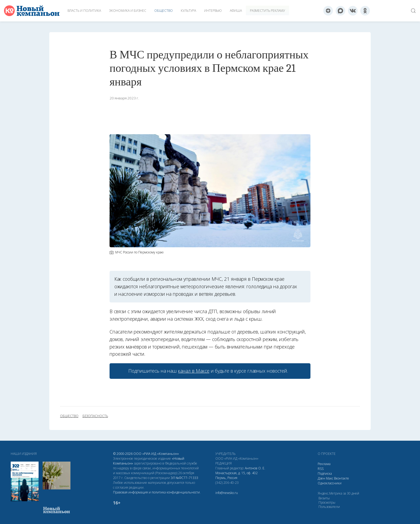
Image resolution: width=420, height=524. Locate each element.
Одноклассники (330, 483)
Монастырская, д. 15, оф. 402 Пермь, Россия (237, 475)
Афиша (236, 11)
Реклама (324, 464)
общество (69, 416)
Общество (164, 11)
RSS (321, 469)
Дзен (321, 478)
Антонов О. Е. (255, 468)
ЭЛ (184, 478)
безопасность (95, 416)
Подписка (325, 474)
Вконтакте (342, 478)
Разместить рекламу (267, 11)
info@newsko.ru (227, 493)
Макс (330, 478)
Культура (188, 11)
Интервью (213, 11)
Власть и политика (84, 11)
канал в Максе (194, 371)
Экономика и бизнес (128, 11)
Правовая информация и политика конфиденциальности (156, 492)
